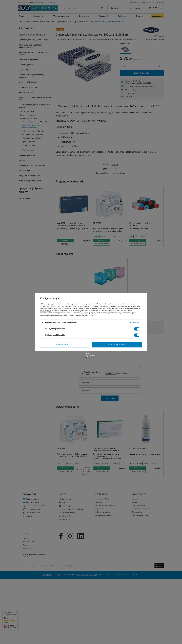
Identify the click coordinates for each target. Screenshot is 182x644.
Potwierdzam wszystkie (117, 344)
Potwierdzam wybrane (65, 344)
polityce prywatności (64, 308)
